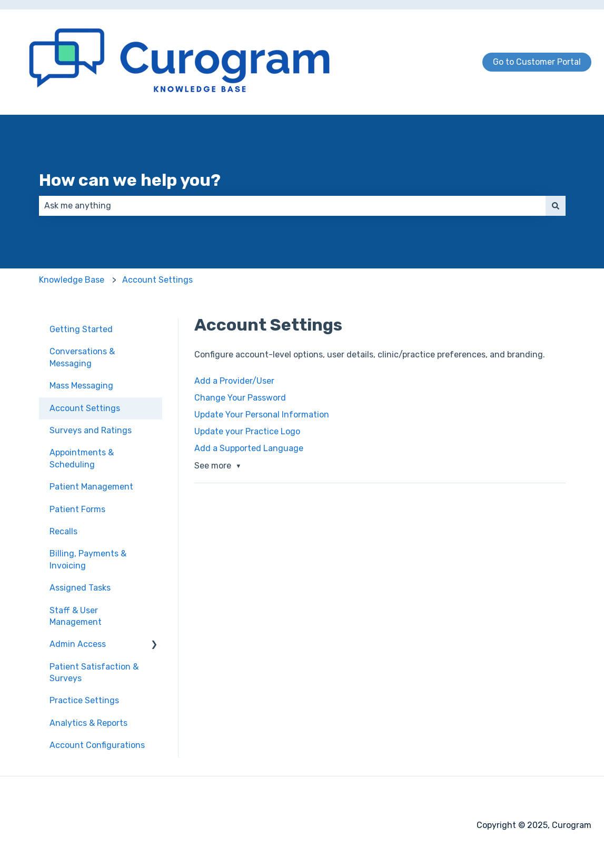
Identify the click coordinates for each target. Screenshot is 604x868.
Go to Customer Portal (537, 62)
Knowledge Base (72, 280)
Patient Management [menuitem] (91, 487)
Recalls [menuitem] (63, 531)
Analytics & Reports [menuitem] (88, 723)
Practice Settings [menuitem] (84, 700)
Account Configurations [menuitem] (97, 745)
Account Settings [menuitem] (85, 408)
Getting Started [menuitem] (81, 329)
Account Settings (157, 280)
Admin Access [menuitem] (78, 644)
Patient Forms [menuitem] (77, 509)
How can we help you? (130, 180)
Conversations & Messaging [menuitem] (82, 357)
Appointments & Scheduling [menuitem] (82, 458)
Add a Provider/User (234, 381)
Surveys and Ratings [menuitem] (91, 430)
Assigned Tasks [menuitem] (80, 588)
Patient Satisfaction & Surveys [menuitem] (94, 672)
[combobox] (292, 206)
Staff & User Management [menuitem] (76, 616)
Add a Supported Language (249, 448)
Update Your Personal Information (262, 415)
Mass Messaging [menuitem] (81, 386)
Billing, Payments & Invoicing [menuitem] (88, 559)
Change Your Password (240, 398)
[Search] (556, 206)
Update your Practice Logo (247, 431)
